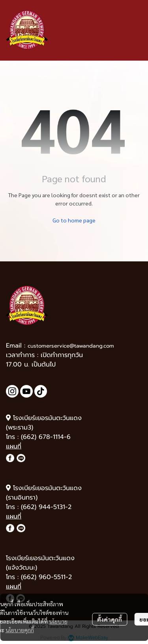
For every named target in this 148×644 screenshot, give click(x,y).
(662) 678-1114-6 (46, 437)
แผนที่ (14, 446)
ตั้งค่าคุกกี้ (110, 619)
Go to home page (74, 220)
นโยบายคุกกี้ (20, 630)
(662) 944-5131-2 (46, 507)
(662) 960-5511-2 (46, 577)
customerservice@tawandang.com (71, 346)
